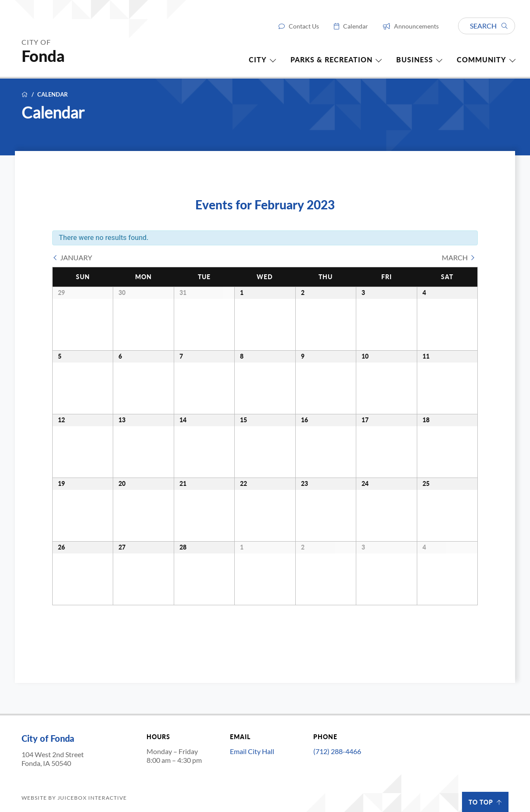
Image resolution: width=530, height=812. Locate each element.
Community (482, 60)
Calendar (356, 26)
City (258, 60)
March (455, 257)
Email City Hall (252, 751)
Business (415, 60)
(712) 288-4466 (337, 751)
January (76, 257)
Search (489, 26)
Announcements (416, 26)
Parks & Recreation (331, 60)
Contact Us (304, 26)
